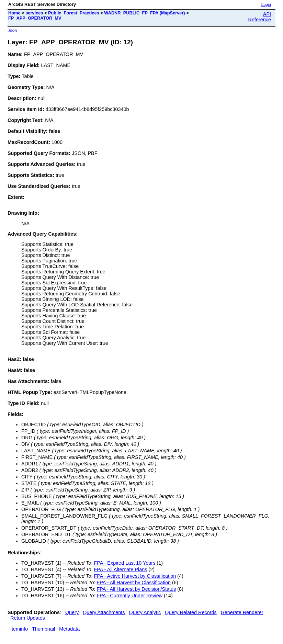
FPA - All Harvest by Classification (134, 583)
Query (72, 612)
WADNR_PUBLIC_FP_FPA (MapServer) (144, 13)
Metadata (69, 629)
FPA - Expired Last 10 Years (124, 563)
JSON (13, 30)
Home (14, 13)
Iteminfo (19, 629)
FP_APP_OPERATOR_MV (35, 18)
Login (266, 4)
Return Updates (28, 618)
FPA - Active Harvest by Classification (135, 576)
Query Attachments (104, 612)
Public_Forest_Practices (74, 13)
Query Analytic (145, 612)
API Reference (260, 17)
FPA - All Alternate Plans (120, 569)
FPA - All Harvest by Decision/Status (136, 589)
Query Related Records (191, 612)
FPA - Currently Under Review (129, 596)
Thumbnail (43, 629)
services (34, 13)
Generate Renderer (242, 612)
